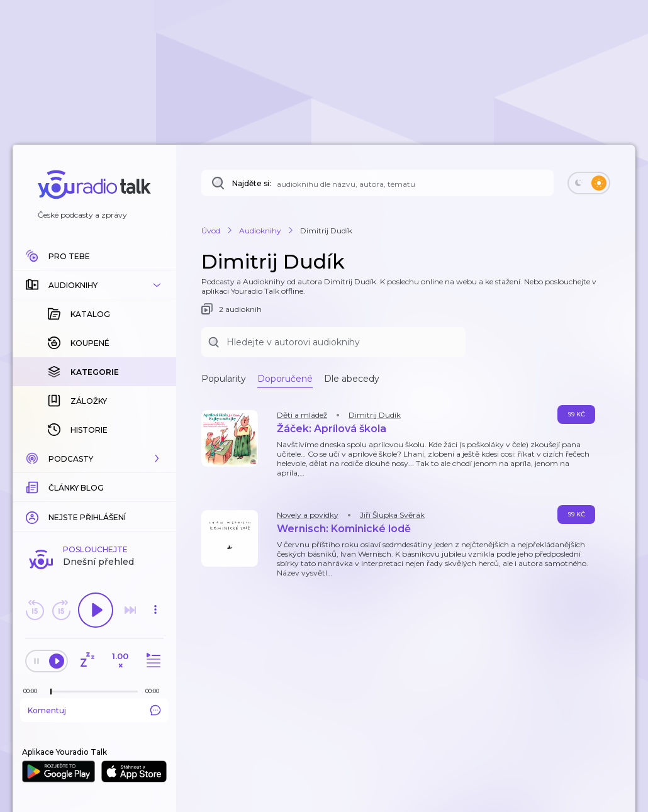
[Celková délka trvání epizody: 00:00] (155, 691)
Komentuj (94, 710)
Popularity (224, 379)
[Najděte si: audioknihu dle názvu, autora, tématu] (377, 183)
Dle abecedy (352, 379)
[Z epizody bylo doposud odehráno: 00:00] (33, 691)
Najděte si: (252, 183)
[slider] (51, 692)
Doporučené (285, 379)
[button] (94, 285)
